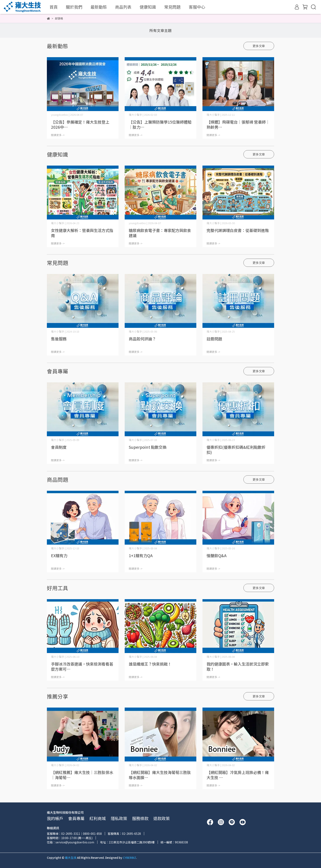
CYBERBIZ (129, 858)
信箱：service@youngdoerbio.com (71, 842)
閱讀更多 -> (58, 135)
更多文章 (259, 46)
